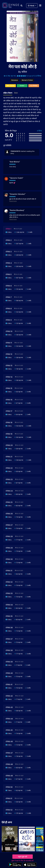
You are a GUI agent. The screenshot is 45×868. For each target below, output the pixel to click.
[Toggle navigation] (40, 5)
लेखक (16, 93)
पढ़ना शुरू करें (23, 857)
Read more (13, 201)
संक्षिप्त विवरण (8, 93)
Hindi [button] (31, 6)
